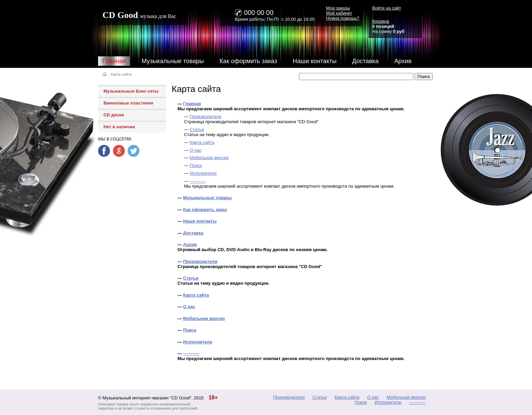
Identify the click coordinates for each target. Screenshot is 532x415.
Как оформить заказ (248, 61)
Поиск (196, 165)
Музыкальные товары (173, 61)
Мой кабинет (339, 13)
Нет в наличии (119, 127)
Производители (205, 117)
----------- (198, 181)
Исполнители (203, 173)
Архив (403, 61)
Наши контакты (315, 61)
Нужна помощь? (343, 18)
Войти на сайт (387, 8)
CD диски (114, 115)
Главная (114, 61)
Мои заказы (338, 8)
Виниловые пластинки (128, 103)
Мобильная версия (209, 158)
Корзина (381, 21)
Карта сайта (121, 74)
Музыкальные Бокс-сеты (131, 91)
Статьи (197, 129)
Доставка (365, 61)
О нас (196, 150)
